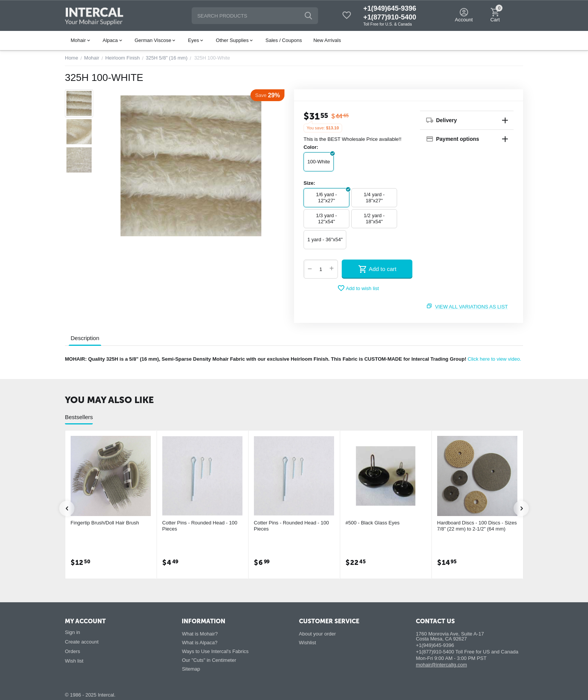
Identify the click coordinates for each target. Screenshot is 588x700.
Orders (73, 651)
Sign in (73, 632)
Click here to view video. (494, 359)
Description (85, 338)
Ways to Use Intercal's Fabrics (215, 651)
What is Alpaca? (199, 643)
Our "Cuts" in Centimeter (209, 660)
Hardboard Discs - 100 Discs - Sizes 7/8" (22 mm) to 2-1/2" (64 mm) (477, 526)
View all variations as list (472, 307)
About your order (317, 634)
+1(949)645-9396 (390, 8)
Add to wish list (358, 288)
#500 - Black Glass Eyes (373, 523)
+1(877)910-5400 (390, 17)
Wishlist (308, 643)
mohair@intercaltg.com (441, 665)
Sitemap (191, 669)
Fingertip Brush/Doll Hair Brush (105, 523)
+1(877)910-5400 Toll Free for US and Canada (467, 652)
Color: (311, 147)
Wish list (74, 661)
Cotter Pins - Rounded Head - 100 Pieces (200, 526)
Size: (309, 183)
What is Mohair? (200, 634)
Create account (82, 642)
